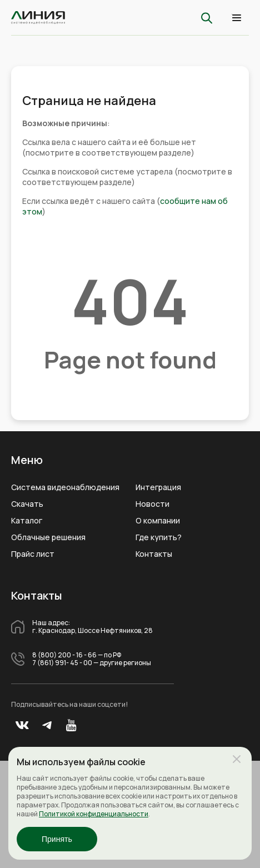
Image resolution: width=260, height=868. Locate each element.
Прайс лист (33, 554)
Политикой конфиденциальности (94, 814)
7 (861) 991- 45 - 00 (62, 663)
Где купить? (159, 537)
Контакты (154, 554)
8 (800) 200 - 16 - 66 (64, 655)
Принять (57, 839)
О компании (158, 521)
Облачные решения (48, 537)
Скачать (27, 504)
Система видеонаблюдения (65, 487)
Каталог (27, 521)
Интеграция (158, 487)
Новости (152, 504)
